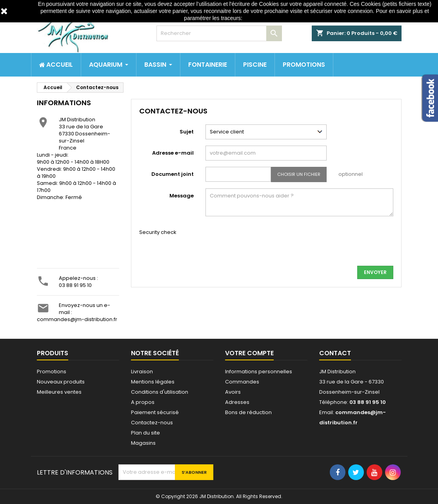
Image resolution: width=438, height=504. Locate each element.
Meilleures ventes (59, 392)
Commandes (242, 382)
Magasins (143, 443)
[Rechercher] (219, 33)
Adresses (237, 402)
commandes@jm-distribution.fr (77, 319)
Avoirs (233, 392)
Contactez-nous (152, 423)
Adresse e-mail (173, 153)
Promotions (52, 372)
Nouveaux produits (61, 382)
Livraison (142, 372)
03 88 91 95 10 (75, 285)
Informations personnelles (259, 372)
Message (182, 196)
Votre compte (249, 353)
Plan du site (145, 433)
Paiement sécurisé (155, 412)
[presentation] (265, 244)
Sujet (187, 132)
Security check (158, 232)
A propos (143, 402)
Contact (335, 353)
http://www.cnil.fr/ (265, 18)
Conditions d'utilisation (160, 392)
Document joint (173, 174)
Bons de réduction (248, 412)
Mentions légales (153, 382)
